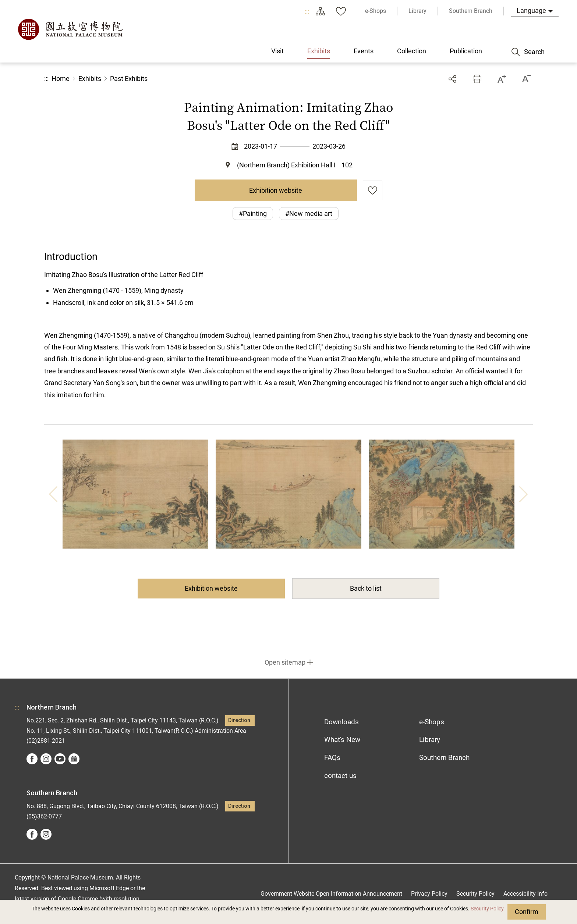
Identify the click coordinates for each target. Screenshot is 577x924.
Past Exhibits (129, 79)
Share (452, 79)
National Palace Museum (70, 29)
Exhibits (90, 79)
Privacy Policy (429, 894)
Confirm (527, 912)
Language (531, 10)
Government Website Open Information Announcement (331, 894)
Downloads (341, 722)
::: (307, 11)
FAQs (332, 758)
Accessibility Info (525, 894)
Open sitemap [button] (285, 662)
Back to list (366, 588)
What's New (342, 740)
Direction (239, 720)
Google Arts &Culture (74, 759)
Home (61, 79)
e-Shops (432, 722)
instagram (46, 759)
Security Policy (487, 909)
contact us (340, 776)
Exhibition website (276, 190)
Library (430, 740)
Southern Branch (444, 758)
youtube (60, 759)
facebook (32, 759)
